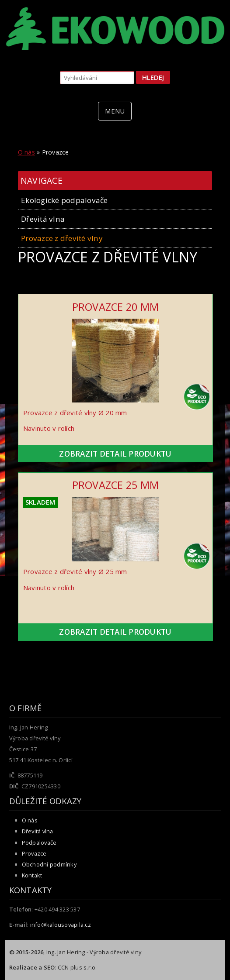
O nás (26, 152)
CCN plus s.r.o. (77, 967)
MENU (115, 111)
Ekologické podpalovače (64, 200)
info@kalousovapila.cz (61, 925)
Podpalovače (39, 842)
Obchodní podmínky (49, 864)
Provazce (34, 853)
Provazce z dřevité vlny (62, 238)
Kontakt (32, 875)
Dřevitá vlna (43, 219)
